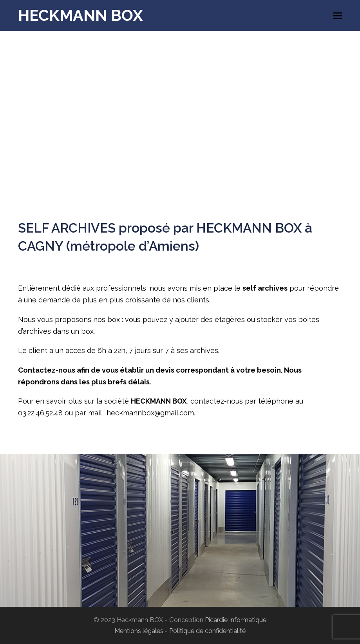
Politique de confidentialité (207, 631)
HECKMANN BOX (81, 15)
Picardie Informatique (236, 620)
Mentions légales (139, 631)
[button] (338, 15)
